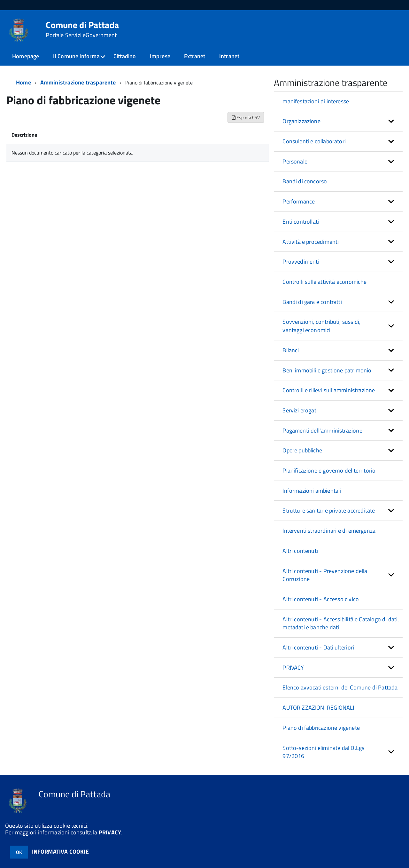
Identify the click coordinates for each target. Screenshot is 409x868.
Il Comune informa (76, 56)
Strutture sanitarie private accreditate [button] (329, 510)
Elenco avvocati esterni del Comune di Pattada (340, 687)
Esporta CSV (246, 117)
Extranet (195, 56)
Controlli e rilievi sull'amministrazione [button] (329, 390)
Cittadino (125, 56)
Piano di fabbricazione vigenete (321, 728)
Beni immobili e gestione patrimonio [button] (327, 370)
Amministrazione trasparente (78, 82)
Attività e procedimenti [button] (311, 242)
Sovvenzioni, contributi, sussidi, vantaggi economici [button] (321, 326)
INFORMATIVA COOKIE (60, 852)
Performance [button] (299, 201)
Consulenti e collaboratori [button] (314, 141)
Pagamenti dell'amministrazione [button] (322, 430)
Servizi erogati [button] (300, 410)
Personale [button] (295, 161)
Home (23, 82)
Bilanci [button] (291, 350)
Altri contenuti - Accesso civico (321, 599)
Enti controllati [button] (301, 222)
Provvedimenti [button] (301, 262)
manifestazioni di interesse (316, 101)
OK (19, 852)
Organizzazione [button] (301, 121)
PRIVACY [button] (293, 668)
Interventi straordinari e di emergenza (329, 531)
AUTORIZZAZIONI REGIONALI (318, 708)
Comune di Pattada (82, 29)
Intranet (229, 56)
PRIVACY (110, 832)
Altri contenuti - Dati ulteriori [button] (318, 647)
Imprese (160, 56)
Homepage (26, 56)
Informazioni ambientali (312, 491)
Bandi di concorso (305, 181)
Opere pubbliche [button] (302, 450)
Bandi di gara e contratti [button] (312, 302)
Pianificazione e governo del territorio (329, 470)
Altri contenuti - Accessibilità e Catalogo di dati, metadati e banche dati (341, 623)
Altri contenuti (300, 551)
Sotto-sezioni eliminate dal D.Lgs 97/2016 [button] (323, 752)
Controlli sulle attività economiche (324, 282)
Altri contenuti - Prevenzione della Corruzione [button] (325, 575)
